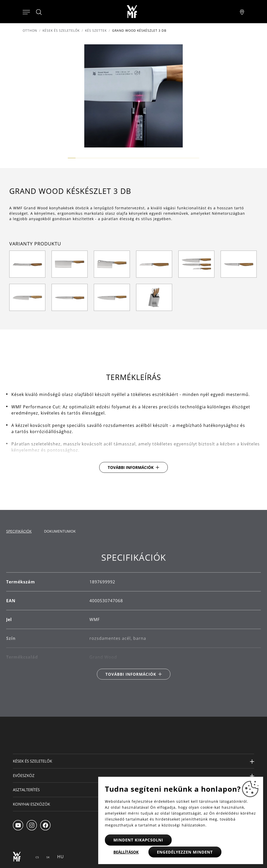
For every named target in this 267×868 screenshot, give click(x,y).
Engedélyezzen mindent (185, 852)
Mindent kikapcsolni (138, 840)
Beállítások (126, 852)
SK (48, 857)
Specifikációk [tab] (19, 531)
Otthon (30, 31)
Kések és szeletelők (61, 31)
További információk (131, 467)
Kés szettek (96, 31)
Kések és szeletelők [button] (32, 761)
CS (37, 857)
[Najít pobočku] (242, 12)
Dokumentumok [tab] (60, 531)
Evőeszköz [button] (24, 775)
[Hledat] (39, 12)
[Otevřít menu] (26, 12)
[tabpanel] (133, 616)
